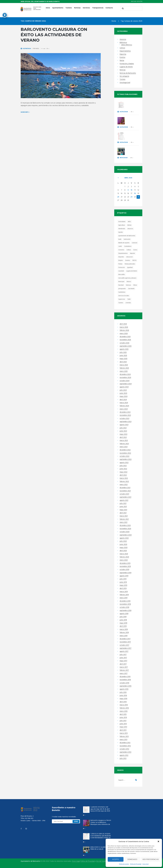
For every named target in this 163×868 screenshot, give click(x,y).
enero (124, 334)
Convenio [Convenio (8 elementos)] (121, 250)
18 (135, 194)
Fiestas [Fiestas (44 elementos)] (120, 264)
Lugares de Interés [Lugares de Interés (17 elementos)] (132, 271)
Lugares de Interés (126, 67)
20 (118, 197)
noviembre (125, 340)
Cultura (122, 48)
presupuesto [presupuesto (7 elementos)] (122, 289)
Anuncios (123, 40)
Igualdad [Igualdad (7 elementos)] (130, 267)
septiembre (126, 346)
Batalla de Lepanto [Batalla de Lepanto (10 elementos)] (124, 243)
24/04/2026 (124, 112)
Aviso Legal (76, 861)
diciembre (125, 337)
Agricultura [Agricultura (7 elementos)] (122, 225)
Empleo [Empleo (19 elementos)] (121, 260)
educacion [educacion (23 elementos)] (129, 257)
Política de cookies (124, 864)
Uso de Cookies (102, 861)
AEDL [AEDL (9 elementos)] (129, 222)
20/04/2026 (124, 142)
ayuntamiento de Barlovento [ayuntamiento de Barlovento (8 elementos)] (127, 236)
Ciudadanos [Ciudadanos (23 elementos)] (128, 246)
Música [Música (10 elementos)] (129, 282)
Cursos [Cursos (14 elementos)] (135, 250)
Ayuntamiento (58, 8)
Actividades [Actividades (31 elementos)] (122, 222)
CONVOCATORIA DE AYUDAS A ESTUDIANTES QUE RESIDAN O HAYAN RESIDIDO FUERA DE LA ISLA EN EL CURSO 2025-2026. (101, 838)
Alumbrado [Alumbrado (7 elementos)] (122, 229)
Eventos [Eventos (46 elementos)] (128, 260)
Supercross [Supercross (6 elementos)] (122, 299)
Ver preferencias (151, 859)
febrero (124, 330)
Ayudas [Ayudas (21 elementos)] (121, 232)
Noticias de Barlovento (128, 73)
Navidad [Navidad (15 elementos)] (121, 285)
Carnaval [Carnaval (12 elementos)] (135, 243)
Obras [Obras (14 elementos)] (135, 285)
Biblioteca (123, 43)
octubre (124, 343)
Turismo (69, 8)
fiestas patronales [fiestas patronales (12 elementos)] (130, 264)
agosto (124, 349)
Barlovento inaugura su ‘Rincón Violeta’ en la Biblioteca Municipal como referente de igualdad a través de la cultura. (101, 824)
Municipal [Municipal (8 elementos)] (121, 282)
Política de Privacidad (136, 864)
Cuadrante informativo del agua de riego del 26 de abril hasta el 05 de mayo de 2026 (100, 809)
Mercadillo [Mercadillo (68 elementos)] (122, 275)
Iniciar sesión (137, 1)
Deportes (123, 54)
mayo (123, 359)
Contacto (109, 8)
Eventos (122, 57)
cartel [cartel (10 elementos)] (120, 246)
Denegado (132, 859)
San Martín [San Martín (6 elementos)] (131, 289)
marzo (124, 327)
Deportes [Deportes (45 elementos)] (121, 257)
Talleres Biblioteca (126, 45)
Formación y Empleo (127, 64)
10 (132, 190)
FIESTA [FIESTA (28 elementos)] (134, 260)
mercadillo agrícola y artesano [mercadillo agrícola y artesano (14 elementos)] (127, 278)
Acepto (116, 859)
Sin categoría (124, 76)
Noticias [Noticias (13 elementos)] (128, 285)
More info (25, 112)
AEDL (37, 49)
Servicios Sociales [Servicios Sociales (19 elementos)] (124, 296)
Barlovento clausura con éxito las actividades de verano (54, 35)
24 (131, 197)
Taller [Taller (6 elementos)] (129, 299)
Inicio (48, 8)
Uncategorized (125, 83)
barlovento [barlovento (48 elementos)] (127, 239)
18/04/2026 (124, 158)
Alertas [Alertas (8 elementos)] (129, 225)
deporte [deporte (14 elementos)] (132, 253)
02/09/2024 (27, 48)
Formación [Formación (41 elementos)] (122, 267)
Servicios (86, 8)
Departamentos (125, 51)
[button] (159, 842)
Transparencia (98, 8)
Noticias (77, 8)
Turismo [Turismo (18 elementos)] (121, 303)
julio (123, 353)
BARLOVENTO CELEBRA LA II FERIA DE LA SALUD (131, 152)
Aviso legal (145, 864)
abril (128, 178)
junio (123, 356)
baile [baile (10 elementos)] (120, 239)
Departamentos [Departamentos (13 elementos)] (123, 253)
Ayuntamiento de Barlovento (30, 861)
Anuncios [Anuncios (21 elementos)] (130, 229)
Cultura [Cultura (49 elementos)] (129, 250)
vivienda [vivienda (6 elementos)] (128, 303)
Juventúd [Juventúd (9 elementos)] (121, 271)
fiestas (122, 61)
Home (114, 21)
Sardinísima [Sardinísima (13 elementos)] (122, 292)
